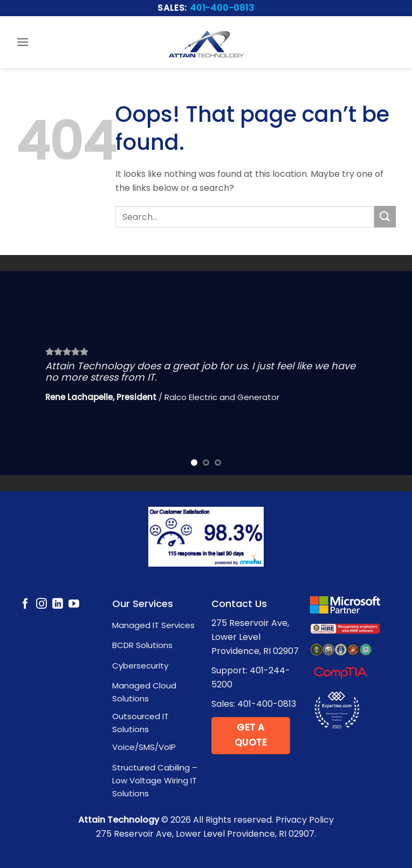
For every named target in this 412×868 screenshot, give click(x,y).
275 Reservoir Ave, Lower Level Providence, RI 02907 (255, 637)
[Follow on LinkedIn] (58, 604)
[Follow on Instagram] (42, 604)
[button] (23, 42)
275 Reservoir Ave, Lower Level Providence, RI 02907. (206, 834)
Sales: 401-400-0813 (254, 704)
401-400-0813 (222, 8)
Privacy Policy (305, 820)
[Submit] (385, 216)
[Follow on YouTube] (74, 604)
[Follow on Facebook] (25, 604)
